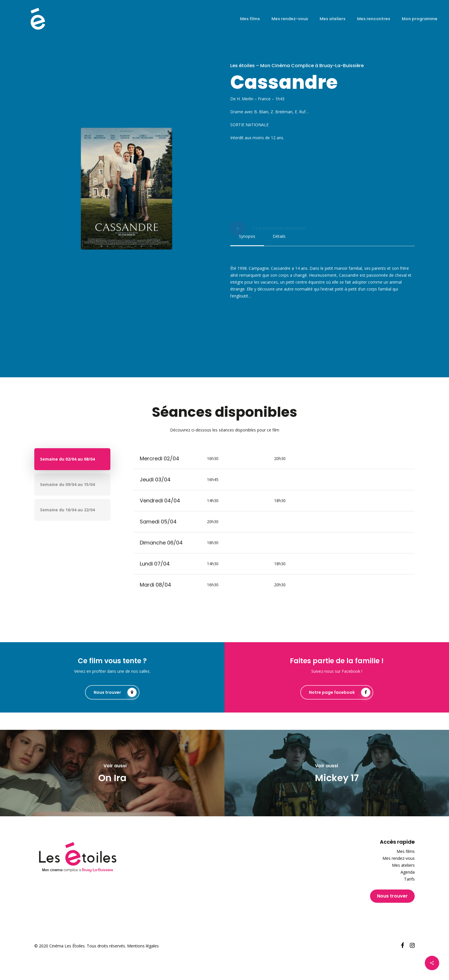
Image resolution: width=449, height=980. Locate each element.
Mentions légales (143, 946)
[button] (247, 236)
